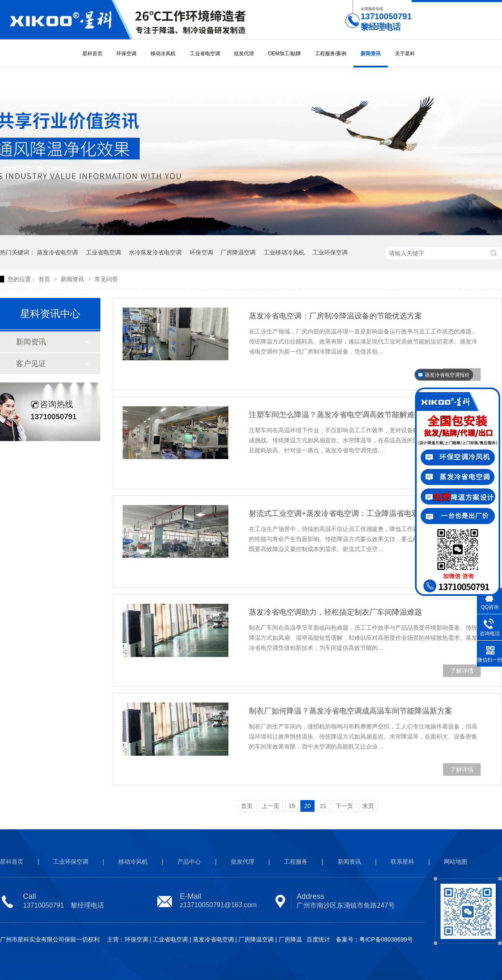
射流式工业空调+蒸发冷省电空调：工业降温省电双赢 (338, 513)
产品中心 (189, 862)
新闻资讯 (371, 54)
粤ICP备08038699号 (386, 939)
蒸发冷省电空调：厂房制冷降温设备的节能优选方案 (336, 316)
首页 (45, 279)
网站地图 (456, 862)
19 (292, 806)
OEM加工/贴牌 (285, 54)
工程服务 (296, 862)
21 (323, 806)
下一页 (344, 806)
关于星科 (405, 54)
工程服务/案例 (331, 54)
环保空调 (126, 54)
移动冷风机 (163, 54)
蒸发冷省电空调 (57, 252)
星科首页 (92, 54)
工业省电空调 (205, 54)
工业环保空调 (330, 252)
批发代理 (244, 54)
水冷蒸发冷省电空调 (155, 252)
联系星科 (402, 862)
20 (307, 806)
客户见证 (31, 364)
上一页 (271, 806)
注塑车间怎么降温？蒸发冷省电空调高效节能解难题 (336, 415)
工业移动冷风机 (284, 252)
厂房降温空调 (238, 252)
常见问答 (106, 279)
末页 (368, 806)
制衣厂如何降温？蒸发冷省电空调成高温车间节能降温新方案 (351, 711)
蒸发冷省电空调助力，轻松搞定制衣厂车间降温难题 (336, 612)
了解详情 (462, 671)
